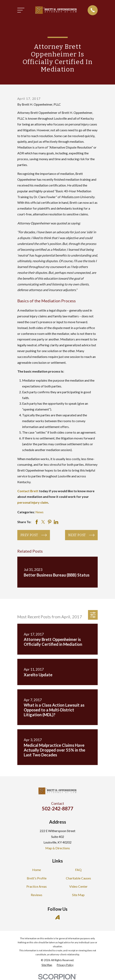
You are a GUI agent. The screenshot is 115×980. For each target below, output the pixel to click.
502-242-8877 (58, 808)
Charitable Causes (78, 878)
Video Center (78, 886)
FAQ (78, 870)
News (39, 512)
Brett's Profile (37, 878)
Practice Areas (37, 886)
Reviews (37, 895)
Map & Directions (58, 848)
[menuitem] (47, 965)
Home (37, 870)
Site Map (78, 895)
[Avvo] (57, 917)
